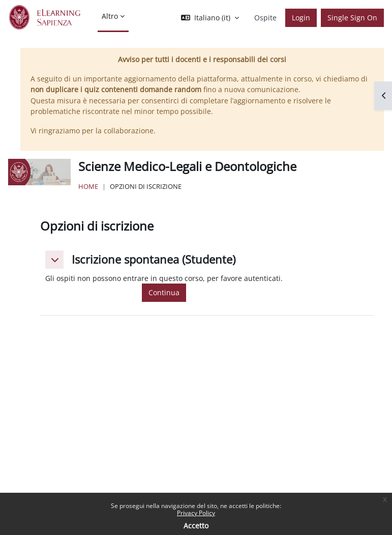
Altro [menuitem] (110, 16)
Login (301, 18)
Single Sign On (352, 18)
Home (88, 186)
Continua (164, 292)
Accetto (196, 526)
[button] (210, 18)
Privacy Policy (196, 513)
